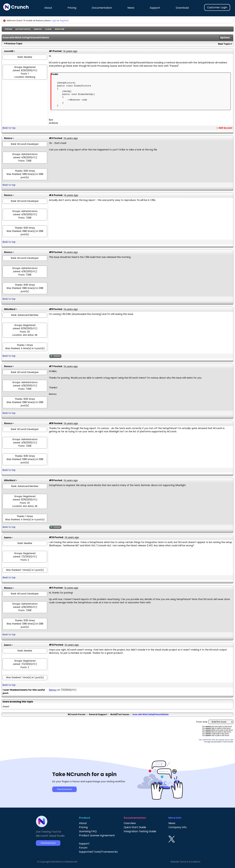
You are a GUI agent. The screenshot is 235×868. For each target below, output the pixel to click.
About (48, 8)
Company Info (178, 827)
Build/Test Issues (120, 714)
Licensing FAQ (88, 831)
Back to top (9, 128)
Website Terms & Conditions (185, 862)
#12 (51, 645)
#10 (51, 537)
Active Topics (23, 29)
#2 (51, 138)
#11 (51, 588)
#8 (51, 423)
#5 (51, 252)
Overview (130, 823)
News (131, 8)
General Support (98, 714)
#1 (51, 51)
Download (182, 8)
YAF (200, 740)
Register (64, 20)
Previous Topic (14, 44)
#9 (51, 480)
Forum (8, 29)
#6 (51, 309)
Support (155, 8)
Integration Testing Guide (140, 831)
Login (54, 20)
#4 (51, 195)
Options (225, 38)
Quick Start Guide (135, 827)
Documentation (102, 8)
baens (8, 537)
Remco (8, 138)
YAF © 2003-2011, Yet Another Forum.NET (218, 740)
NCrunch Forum (77, 714)
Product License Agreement (97, 835)
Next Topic (224, 44)
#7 (51, 366)
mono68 (9, 51)
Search (38, 29)
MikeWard (10, 309)
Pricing (72, 8)
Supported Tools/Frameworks (98, 852)
